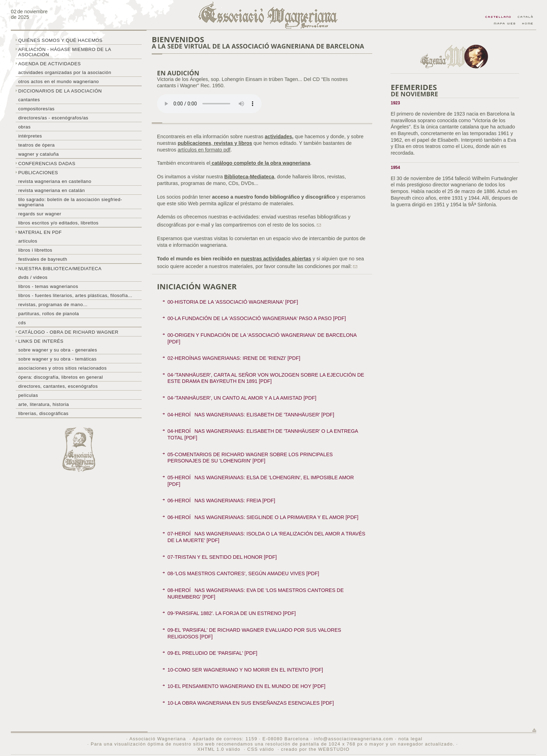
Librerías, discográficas (43, 413)
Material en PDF (40, 232)
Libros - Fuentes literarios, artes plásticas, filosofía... (75, 295)
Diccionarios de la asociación (60, 91)
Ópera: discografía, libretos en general (61, 377)
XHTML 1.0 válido (219, 749)
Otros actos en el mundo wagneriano (58, 81)
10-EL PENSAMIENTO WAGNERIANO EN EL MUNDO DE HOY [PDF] (246, 686)
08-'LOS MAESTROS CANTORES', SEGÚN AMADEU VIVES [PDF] (243, 573)
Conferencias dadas (47, 164)
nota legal (410, 739)
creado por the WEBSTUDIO (315, 749)
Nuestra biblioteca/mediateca (60, 269)
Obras (24, 127)
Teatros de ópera (36, 145)
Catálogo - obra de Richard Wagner (68, 332)
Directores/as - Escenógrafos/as (53, 118)
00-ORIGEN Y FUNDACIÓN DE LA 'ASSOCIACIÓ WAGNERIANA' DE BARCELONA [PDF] (262, 338)
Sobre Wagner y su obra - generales (58, 350)
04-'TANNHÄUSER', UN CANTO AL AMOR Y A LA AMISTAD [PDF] (242, 398)
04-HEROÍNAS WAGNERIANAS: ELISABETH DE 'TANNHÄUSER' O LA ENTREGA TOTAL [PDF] (263, 434)
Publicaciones (38, 173)
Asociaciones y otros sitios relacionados (62, 368)
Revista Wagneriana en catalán (51, 190)
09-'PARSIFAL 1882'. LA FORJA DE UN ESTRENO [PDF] (232, 613)
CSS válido (261, 749)
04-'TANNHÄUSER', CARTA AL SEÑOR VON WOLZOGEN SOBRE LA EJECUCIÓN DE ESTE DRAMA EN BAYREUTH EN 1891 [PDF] (266, 378)
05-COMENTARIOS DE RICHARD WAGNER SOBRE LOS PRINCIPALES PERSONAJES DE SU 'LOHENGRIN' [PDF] (250, 458)
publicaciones (194, 143)
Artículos (28, 241)
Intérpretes (30, 136)
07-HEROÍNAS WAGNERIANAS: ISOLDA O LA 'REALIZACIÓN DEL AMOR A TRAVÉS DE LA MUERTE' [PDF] (266, 537)
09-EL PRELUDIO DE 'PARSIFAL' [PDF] (212, 653)
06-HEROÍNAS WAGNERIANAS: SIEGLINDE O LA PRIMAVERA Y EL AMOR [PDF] (263, 517)
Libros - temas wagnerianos (48, 286)
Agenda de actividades (50, 64)
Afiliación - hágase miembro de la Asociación (65, 52)
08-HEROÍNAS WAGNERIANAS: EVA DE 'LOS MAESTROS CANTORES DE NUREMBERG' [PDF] (256, 594)
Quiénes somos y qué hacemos (60, 40)
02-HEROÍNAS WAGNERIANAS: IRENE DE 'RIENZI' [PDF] (234, 358)
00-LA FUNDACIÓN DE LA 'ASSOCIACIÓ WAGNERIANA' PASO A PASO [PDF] (257, 318)
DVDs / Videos (33, 277)
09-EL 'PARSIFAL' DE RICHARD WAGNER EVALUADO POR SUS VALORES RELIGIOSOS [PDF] (254, 633)
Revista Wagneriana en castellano (55, 181)
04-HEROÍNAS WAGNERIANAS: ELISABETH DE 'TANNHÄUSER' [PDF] (251, 415)
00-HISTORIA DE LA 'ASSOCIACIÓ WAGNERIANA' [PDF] (233, 302)
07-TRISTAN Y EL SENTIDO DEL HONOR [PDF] (222, 557)
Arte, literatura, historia (43, 404)
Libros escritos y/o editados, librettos (58, 223)
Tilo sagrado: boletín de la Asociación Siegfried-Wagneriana (70, 202)
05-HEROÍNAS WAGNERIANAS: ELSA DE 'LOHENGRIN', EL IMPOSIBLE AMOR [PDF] (261, 481)
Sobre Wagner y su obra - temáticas (57, 359)
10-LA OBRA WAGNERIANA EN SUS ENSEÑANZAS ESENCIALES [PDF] (251, 703)
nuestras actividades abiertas (276, 259)
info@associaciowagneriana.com (354, 739)
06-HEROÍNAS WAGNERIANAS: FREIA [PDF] (221, 501)
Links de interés (41, 341)
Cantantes (29, 100)
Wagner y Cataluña (38, 154)
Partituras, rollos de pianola (48, 314)
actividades (278, 136)
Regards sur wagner (40, 214)
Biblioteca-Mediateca (249, 177)
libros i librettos (35, 250)
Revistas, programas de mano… (53, 305)
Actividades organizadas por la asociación (65, 72)
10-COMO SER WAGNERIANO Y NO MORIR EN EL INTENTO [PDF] (245, 670)
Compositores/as (36, 109)
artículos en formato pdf (204, 150)
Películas (28, 395)
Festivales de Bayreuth (43, 259)
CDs (22, 323)
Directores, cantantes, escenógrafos (58, 386)
